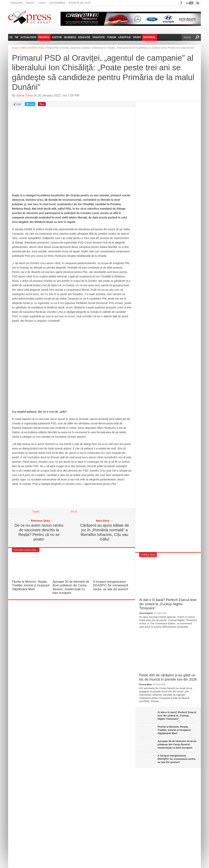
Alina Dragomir (146, 613)
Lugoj (42, 3)
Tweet (36, 512)
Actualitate (28, 37)
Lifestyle (124, 37)
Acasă (15, 48)
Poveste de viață (80, 3)
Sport (137, 37)
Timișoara (16, 3)
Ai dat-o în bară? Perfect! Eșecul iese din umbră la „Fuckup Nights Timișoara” (168, 604)
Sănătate (99, 37)
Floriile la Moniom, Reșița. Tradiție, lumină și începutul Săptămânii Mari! (31, 585)
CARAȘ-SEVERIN (28, 48)
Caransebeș (57, 3)
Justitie (57, 37)
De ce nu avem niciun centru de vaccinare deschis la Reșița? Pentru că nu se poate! (39, 532)
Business (70, 37)
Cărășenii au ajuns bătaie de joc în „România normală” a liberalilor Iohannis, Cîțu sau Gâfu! (104, 532)
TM (16, 37)
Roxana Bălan (146, 685)
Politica (44, 37)
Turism (111, 37)
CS (11, 37)
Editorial (149, 37)
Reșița (30, 3)
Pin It (74, 512)
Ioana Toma (24, 95)
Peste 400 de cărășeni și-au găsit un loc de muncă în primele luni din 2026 (168, 677)
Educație (84, 37)
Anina (41, 48)
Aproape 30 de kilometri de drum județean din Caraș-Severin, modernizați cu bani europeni (177, 744)
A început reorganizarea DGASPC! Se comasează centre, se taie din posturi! (111, 585)
